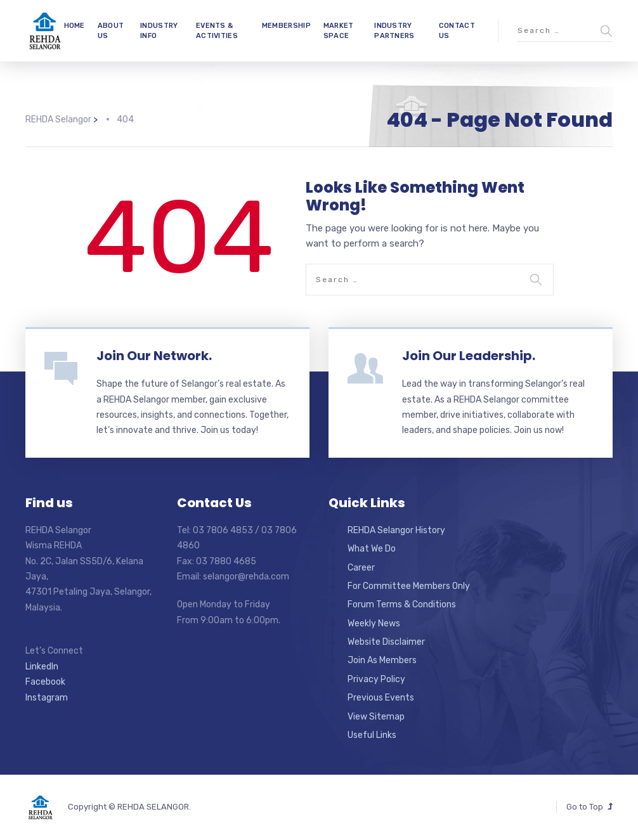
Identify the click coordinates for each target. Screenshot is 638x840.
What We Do (372, 549)
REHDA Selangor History (396, 530)
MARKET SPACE (339, 30)
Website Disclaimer (386, 642)
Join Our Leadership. (469, 356)
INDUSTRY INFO (159, 30)
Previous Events (381, 698)
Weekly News (374, 624)
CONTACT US (457, 30)
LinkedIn (42, 667)
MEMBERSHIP (286, 26)
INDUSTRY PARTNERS (394, 30)
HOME (75, 26)
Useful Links (372, 735)
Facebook (45, 682)
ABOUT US (111, 30)
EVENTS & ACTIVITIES (217, 30)
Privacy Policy (376, 679)
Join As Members (382, 660)
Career (361, 568)
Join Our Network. (154, 356)
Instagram (47, 698)
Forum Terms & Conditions (402, 604)
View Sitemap (376, 717)
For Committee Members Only (409, 586)
